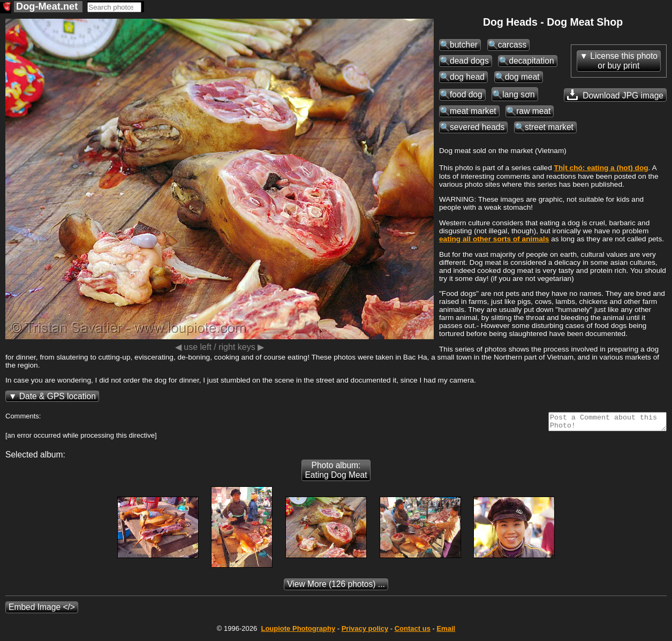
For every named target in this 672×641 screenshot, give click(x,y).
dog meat (522, 77)
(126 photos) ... (336, 587)
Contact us (413, 632)
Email (446, 632)
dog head (467, 77)
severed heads (477, 127)
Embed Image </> (42, 610)
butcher (464, 45)
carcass (512, 45)
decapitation (531, 61)
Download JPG (615, 95)
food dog (466, 94)
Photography (298, 632)
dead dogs (469, 61)
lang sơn (518, 94)
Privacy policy (365, 632)
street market (549, 127)
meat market (473, 111)
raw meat (533, 111)
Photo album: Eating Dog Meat (336, 473)
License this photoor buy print (624, 61)
